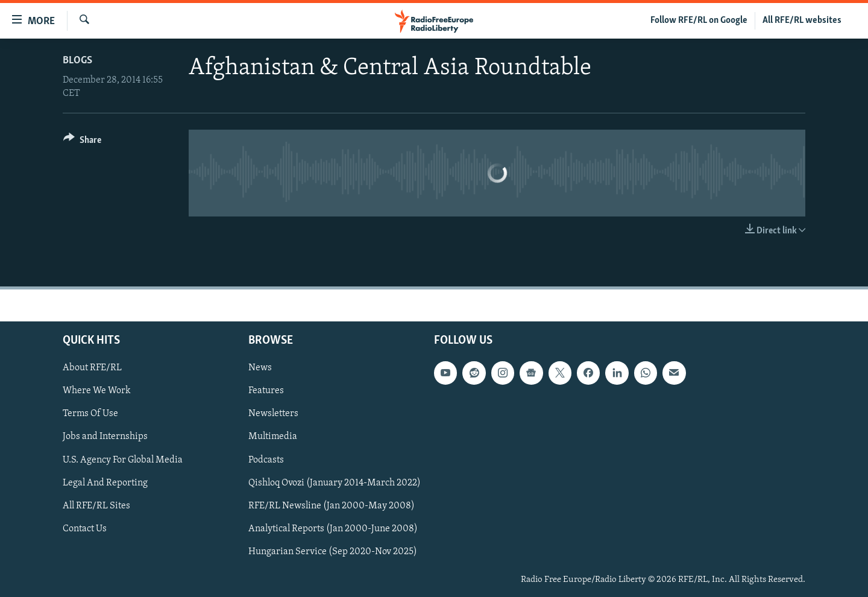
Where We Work (97, 391)
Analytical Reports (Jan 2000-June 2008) (333, 528)
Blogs (77, 61)
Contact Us (85, 528)
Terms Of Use (90, 414)
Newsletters (273, 414)
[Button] (82, 142)
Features (266, 391)
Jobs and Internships (105, 437)
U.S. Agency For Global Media (123, 460)
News (260, 368)
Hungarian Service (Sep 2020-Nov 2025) (333, 552)
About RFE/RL (92, 368)
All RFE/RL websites (802, 21)
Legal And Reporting (105, 482)
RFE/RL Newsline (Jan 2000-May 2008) (332, 505)
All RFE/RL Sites (96, 505)
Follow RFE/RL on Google (699, 21)
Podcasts (266, 460)
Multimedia (273, 437)
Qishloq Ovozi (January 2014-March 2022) (335, 482)
